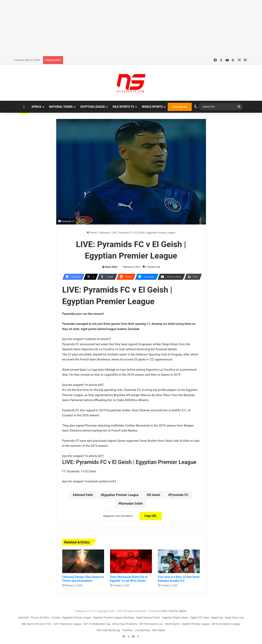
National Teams (61, 107)
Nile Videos (159, 630)
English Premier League (196, 624)
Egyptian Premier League (121, 495)
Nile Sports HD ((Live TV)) (37, 624)
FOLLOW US (180, 107)
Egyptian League (93, 107)
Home (92, 233)
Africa (36, 107)
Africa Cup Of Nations (125, 624)
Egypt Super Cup (234, 617)
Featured (104, 233)
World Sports (152, 107)
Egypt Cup (217, 617)
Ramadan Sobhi (131, 504)
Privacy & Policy (40, 617)
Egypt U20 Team (200, 617)
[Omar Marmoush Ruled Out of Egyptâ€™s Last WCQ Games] (131, 561)
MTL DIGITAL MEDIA (175, 611)
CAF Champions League (67, 624)
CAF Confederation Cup (97, 624)
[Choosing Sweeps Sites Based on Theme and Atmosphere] (83, 561)
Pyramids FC (179, 495)
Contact (56, 617)
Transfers (128, 630)
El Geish (154, 495)
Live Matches (143, 630)
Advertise (24, 617)
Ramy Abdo (111, 267)
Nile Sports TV (123, 107)
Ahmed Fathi (84, 495)
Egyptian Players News (175, 617)
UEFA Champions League (226, 624)
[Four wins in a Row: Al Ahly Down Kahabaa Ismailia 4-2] (179, 561)
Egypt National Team (148, 617)
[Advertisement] (131, 28)
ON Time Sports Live (151, 624)
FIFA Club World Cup (108, 630)
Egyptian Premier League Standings (114, 617)
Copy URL (151, 516)
